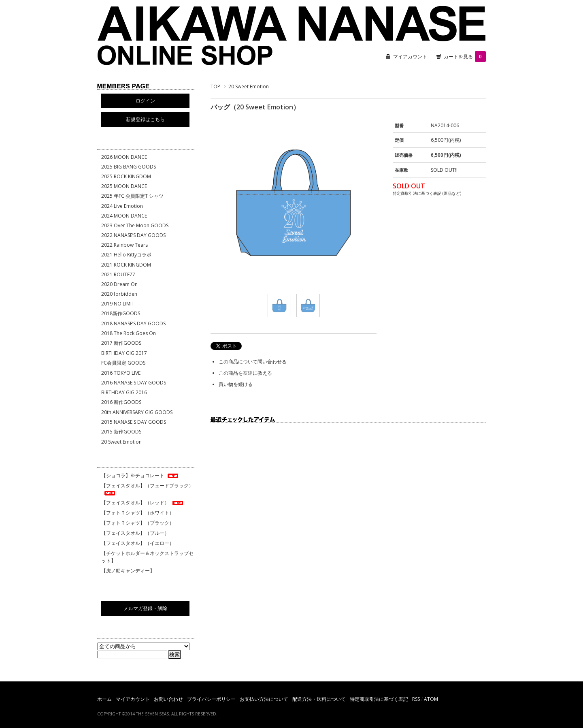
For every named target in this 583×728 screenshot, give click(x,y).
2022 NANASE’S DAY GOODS (133, 235)
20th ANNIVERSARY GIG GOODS (137, 412)
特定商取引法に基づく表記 (379, 699)
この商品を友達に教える (245, 373)
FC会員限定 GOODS (123, 363)
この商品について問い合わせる (253, 362)
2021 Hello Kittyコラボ (126, 255)
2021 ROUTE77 (118, 274)
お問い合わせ (168, 699)
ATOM (431, 699)
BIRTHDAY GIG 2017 (124, 353)
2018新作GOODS (121, 313)
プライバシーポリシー (211, 699)
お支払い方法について (264, 699)
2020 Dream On (119, 284)
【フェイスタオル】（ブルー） (135, 533)
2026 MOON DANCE (124, 157)
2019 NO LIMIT (118, 304)
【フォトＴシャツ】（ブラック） (138, 523)
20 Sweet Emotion (249, 86)
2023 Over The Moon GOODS (135, 225)
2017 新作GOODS (121, 343)
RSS (416, 699)
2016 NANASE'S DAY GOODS (134, 383)
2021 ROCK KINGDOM (126, 265)
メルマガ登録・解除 (145, 608)
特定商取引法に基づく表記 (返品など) (427, 193)
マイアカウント (410, 57)
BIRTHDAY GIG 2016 (124, 392)
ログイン (145, 101)
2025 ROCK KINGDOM (126, 176)
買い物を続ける (236, 384)
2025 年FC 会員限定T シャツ (132, 196)
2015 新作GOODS (121, 432)
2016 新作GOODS (121, 402)
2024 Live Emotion (122, 206)
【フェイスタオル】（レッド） (143, 503)
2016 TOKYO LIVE (121, 373)
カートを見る (465, 57)
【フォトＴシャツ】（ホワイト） (138, 513)
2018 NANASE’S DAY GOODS (133, 323)
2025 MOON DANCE (124, 186)
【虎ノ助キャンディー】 (128, 571)
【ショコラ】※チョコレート (140, 475)
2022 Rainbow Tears (124, 245)
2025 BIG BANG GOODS (129, 167)
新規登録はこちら (145, 119)
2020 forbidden (119, 294)
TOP (215, 86)
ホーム (104, 699)
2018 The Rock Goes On (129, 333)
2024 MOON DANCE (124, 216)
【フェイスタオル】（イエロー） (138, 543)
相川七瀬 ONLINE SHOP (291, 36)
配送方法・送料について (319, 699)
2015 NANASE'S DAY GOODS (134, 422)
